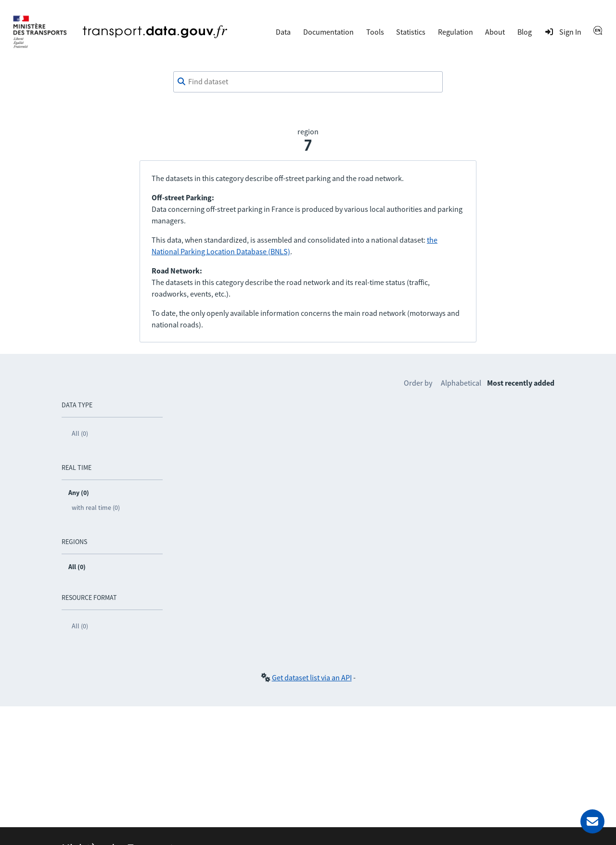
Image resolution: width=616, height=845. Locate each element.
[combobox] (308, 82)
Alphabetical (461, 383)
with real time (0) (96, 507)
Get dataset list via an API (312, 677)
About (495, 32)
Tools (375, 32)
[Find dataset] (308, 82)
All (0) (80, 433)
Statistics (411, 32)
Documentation (328, 32)
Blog (525, 32)
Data (283, 32)
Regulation (456, 32)
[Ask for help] (592, 821)
